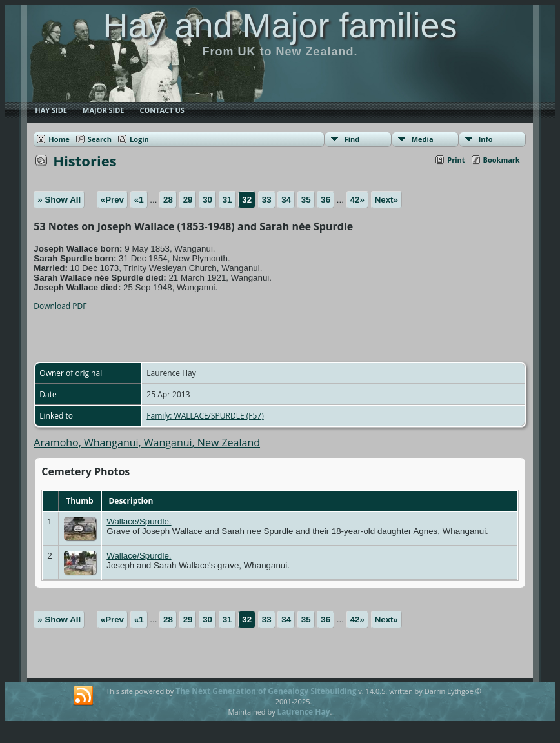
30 (207, 200)
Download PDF (60, 306)
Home (59, 139)
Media (423, 139)
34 (286, 200)
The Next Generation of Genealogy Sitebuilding (266, 691)
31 (227, 200)
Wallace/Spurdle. (139, 521)
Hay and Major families (280, 25)
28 (168, 200)
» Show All (59, 200)
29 (188, 200)
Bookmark (502, 160)
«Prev (112, 200)
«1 (139, 200)
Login (139, 139)
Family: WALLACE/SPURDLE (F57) (205, 416)
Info (486, 139)
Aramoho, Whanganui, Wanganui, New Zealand (147, 442)
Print (456, 160)
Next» (386, 200)
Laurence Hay (304, 712)
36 (325, 200)
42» (357, 200)
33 (267, 200)
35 (306, 200)
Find (352, 139)
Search (100, 139)
